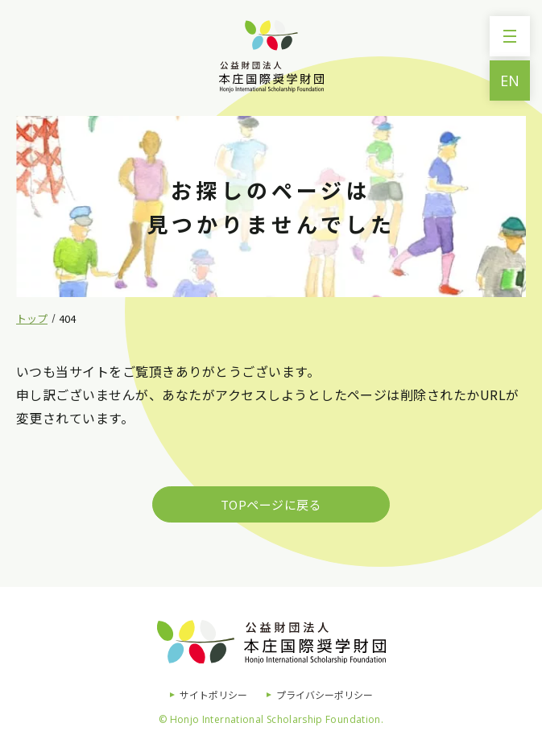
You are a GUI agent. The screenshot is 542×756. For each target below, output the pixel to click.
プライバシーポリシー (325, 694)
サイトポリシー (213, 694)
